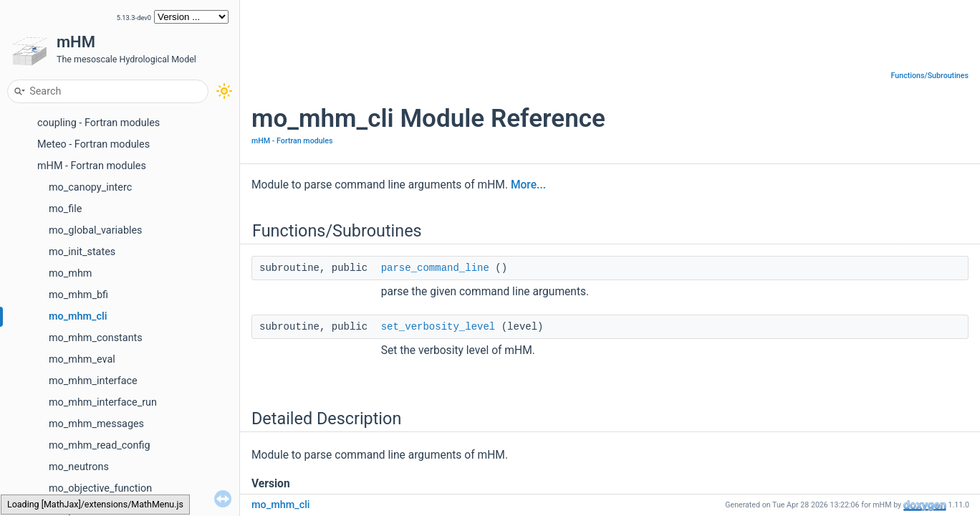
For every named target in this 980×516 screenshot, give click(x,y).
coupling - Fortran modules (99, 123)
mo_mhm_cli (78, 316)
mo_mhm (71, 273)
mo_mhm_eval (82, 359)
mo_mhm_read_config (100, 445)
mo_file (65, 209)
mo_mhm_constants (96, 338)
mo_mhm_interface (93, 381)
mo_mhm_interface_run (103, 402)
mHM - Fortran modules (92, 166)
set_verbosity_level (438, 327)
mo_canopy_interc (90, 187)
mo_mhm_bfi (78, 295)
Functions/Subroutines (930, 76)
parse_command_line (435, 268)
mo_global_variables (96, 230)
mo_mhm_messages (96, 424)
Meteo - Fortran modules (93, 144)
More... (528, 185)
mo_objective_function (100, 488)
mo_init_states (82, 252)
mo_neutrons (79, 467)
